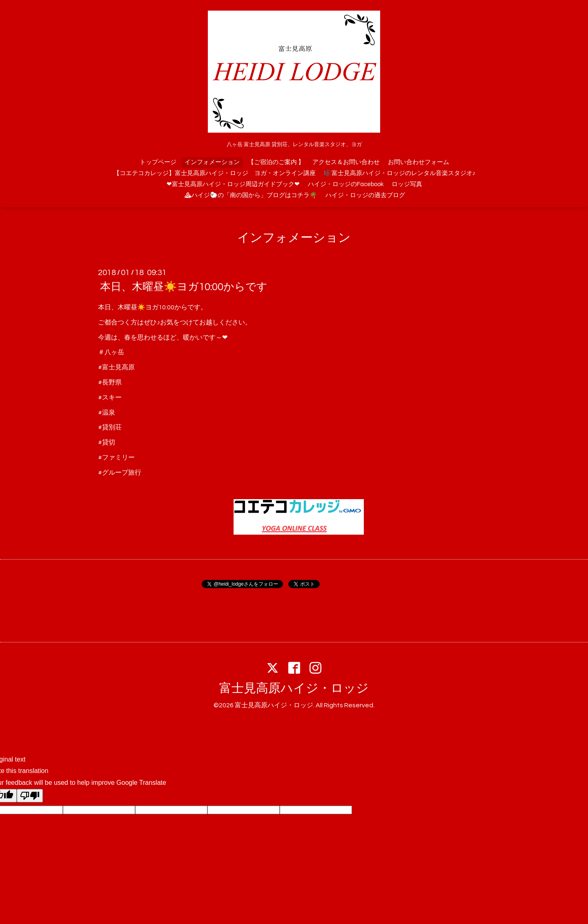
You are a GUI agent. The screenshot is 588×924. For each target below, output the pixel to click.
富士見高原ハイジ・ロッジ (294, 688)
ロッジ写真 (407, 184)
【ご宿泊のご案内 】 (276, 162)
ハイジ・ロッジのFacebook (346, 184)
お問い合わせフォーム (419, 162)
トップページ (158, 162)
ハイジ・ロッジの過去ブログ (365, 195)
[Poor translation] (30, 796)
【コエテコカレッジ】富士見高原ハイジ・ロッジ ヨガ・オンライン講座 (215, 173)
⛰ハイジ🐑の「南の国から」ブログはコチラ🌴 (251, 195)
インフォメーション (212, 162)
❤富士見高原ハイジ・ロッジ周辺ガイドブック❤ (233, 184)
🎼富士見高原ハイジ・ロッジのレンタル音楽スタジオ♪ (400, 173)
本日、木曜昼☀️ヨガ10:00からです (184, 287)
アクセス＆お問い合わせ (346, 162)
